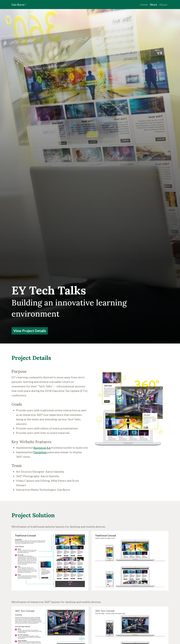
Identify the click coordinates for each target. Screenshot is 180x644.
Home (144, 5)
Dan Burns (19, 5)
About (163, 5)
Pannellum (40, 452)
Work (153, 5)
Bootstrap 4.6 (42, 448)
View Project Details (30, 331)
